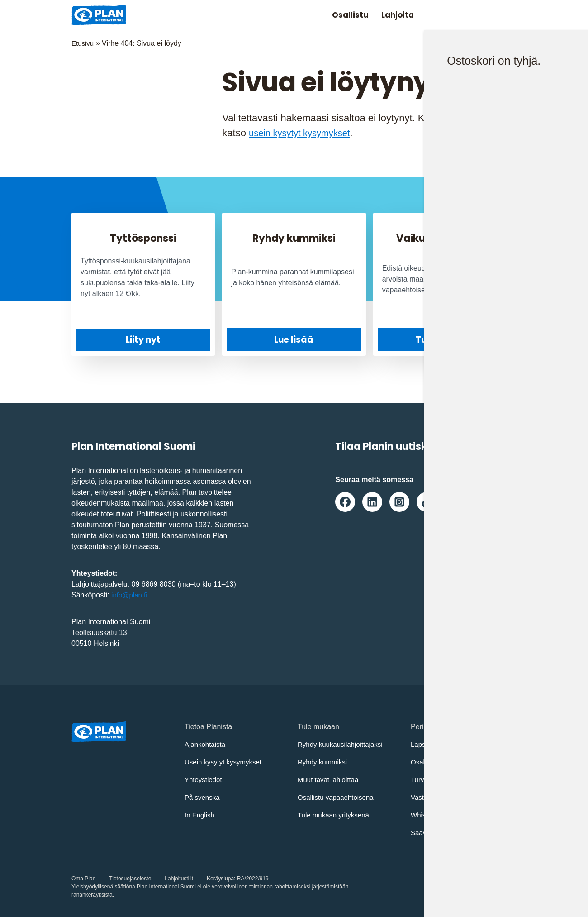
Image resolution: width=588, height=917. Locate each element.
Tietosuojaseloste (130, 879)
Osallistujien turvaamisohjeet (457, 762)
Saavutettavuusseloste (447, 833)
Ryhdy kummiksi (324, 762)
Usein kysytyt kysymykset (225, 762)
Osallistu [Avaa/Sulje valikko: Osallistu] (339, 15)
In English (200, 815)
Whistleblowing (435, 815)
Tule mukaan (445, 339)
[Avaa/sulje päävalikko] (502, 15)
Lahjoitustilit (179, 879)
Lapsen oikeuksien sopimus (455, 744)
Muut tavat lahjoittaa (330, 780)
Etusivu (83, 43)
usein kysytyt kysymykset (304, 133)
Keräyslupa (220, 879)
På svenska (203, 797)
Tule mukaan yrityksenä (336, 815)
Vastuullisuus (432, 797)
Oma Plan (83, 879)
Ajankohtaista (206, 744)
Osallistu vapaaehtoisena (338, 797)
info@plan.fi (130, 595)
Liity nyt (143, 340)
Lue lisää (294, 339)
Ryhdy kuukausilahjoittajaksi (343, 744)
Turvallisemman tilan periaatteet (462, 780)
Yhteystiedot (204, 780)
